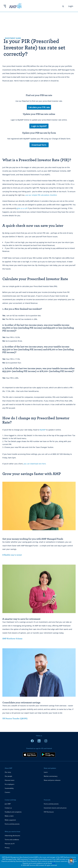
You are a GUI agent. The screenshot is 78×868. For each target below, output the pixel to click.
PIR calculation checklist (47, 195)
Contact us (8, 808)
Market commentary (51, 776)
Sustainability (9, 788)
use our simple (31, 195)
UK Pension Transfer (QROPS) (15, 718)
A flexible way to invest (12, 555)
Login (71, 6)
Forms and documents (12, 824)
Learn (46, 772)
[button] (71, 862)
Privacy (7, 848)
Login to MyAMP (39, 126)
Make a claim (9, 816)
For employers (10, 784)
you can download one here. (35, 464)
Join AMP (8, 804)
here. (54, 863)
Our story (8, 772)
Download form (39, 145)
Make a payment (10, 820)
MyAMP (43, 430)
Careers (7, 792)
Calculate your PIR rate (39, 107)
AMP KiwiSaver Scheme (12, 639)
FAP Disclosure (49, 812)
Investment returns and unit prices (55, 808)
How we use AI (10, 844)
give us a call (22, 208)
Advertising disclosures (12, 836)
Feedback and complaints (13, 812)
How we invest (10, 780)
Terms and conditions (12, 840)
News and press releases (52, 780)
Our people (8, 776)
